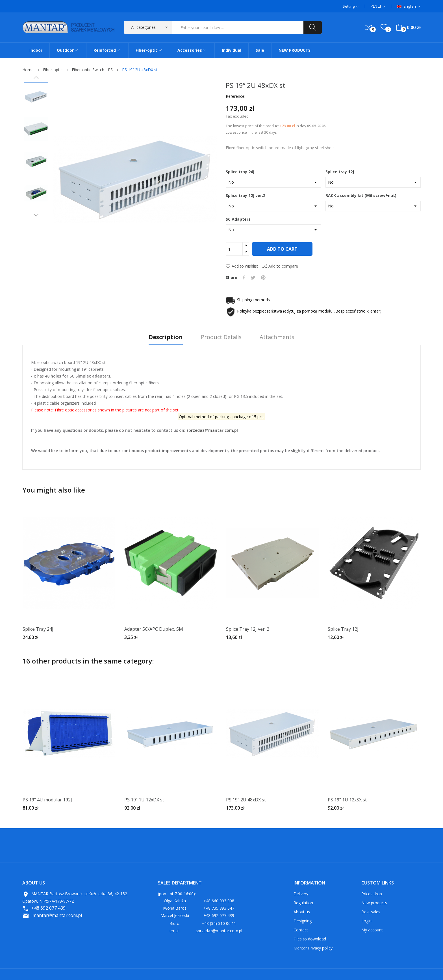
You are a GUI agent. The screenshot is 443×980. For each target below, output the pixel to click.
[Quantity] (234, 249)
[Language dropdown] (409, 6)
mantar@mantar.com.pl (57, 915)
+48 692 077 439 (48, 908)
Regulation (303, 903)
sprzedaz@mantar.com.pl (212, 430)
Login (366, 921)
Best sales (371, 912)
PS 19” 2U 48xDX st (246, 800)
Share (244, 277)
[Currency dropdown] (378, 6)
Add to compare (280, 266)
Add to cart (283, 249)
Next (36, 215)
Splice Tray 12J (343, 629)
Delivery (301, 894)
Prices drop (372, 894)
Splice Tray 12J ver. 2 (248, 629)
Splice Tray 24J (38, 629)
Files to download (310, 939)
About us (302, 912)
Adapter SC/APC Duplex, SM (154, 629)
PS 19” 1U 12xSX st (347, 800)
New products (374, 903)
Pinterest (263, 277)
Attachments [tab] (277, 337)
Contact (301, 930)
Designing (303, 921)
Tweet (253, 277)
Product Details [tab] (221, 337)
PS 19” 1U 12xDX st (144, 800)
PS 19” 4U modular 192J (47, 800)
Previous (36, 78)
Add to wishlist (242, 266)
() (384, 27)
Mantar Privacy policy (313, 948)
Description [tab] (166, 337)
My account (372, 930)
